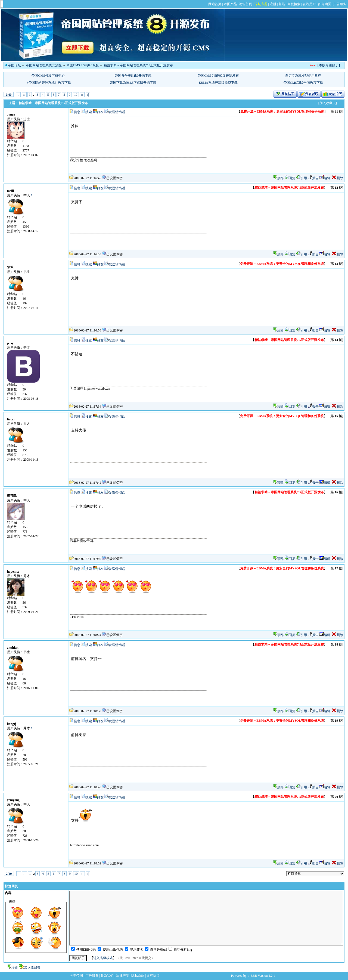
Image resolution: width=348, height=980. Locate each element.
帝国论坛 (14, 65)
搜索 (89, 112)
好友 (100, 112)
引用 (302, 178)
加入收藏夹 (32, 967)
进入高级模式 (103, 958)
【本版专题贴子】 (329, 65)
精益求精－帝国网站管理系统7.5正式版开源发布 (138, 65)
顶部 (280, 178)
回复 (290, 178)
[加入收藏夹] (328, 103)
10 (76, 95)
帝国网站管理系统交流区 (44, 65)
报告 (313, 178)
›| (88, 95)
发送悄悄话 (117, 112)
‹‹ (24, 95)
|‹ (18, 95)
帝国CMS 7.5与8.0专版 (83, 65)
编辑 (325, 178)
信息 (77, 112)
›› (82, 95)
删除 (337, 178)
